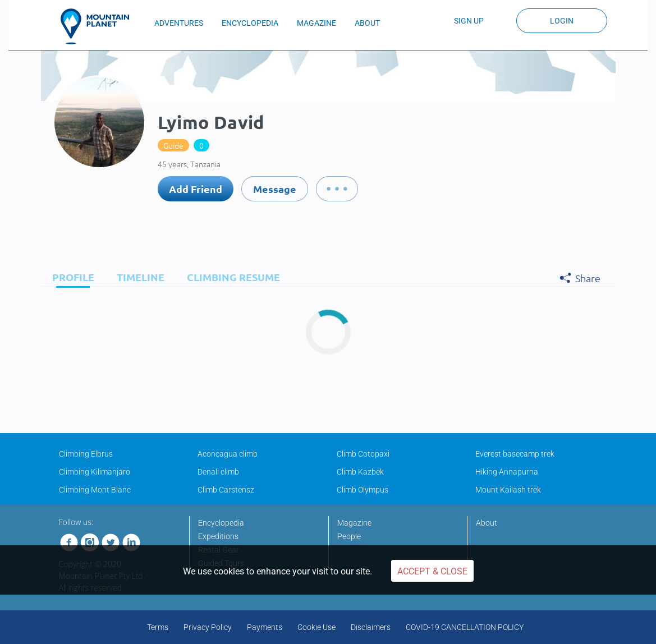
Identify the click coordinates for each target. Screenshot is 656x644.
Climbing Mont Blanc (95, 490)
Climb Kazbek (360, 472)
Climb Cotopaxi (363, 454)
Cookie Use (316, 627)
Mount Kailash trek (508, 490)
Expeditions (218, 536)
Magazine (354, 523)
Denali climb (218, 472)
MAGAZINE (316, 23)
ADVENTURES (179, 23)
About (487, 523)
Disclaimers (371, 627)
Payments (265, 627)
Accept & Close (432, 571)
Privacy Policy (208, 627)
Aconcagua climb (228, 454)
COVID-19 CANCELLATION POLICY (465, 627)
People (349, 536)
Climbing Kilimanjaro (95, 472)
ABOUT (367, 23)
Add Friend (196, 189)
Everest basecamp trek (515, 454)
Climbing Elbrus (86, 454)
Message (275, 189)
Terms (158, 627)
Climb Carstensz (226, 490)
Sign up (469, 21)
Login (562, 21)
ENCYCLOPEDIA (250, 23)
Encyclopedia (221, 523)
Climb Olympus (363, 490)
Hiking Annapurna (507, 472)
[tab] (70, 277)
